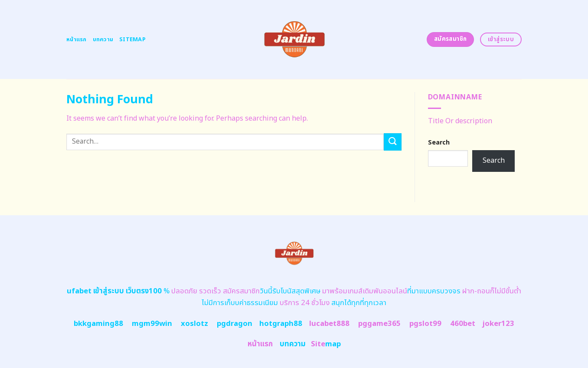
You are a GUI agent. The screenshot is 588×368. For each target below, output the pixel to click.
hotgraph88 (281, 324)
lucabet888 (329, 324)
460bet (463, 324)
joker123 (498, 324)
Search (439, 143)
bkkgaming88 (98, 324)
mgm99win (152, 324)
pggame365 (379, 324)
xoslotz (194, 324)
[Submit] (392, 142)
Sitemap (132, 39)
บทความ (103, 39)
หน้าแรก (77, 39)
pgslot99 (425, 324)
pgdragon (235, 324)
